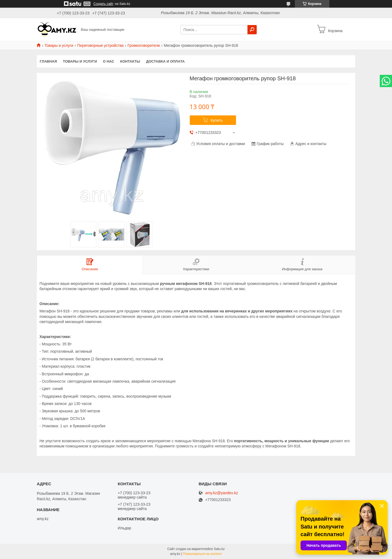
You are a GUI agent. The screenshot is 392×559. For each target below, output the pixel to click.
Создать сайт (103, 4)
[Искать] (252, 30)
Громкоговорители (144, 45)
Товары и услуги (59, 45)
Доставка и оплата (165, 61)
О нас (109, 61)
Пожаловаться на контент (202, 554)
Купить (216, 120)
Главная (48, 61)
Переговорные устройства (100, 45)
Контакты (130, 61)
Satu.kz (219, 549)
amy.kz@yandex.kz (222, 493)
